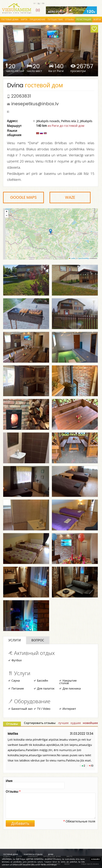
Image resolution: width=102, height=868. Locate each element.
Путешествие (55, 20)
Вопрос (38, 640)
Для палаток (44, 689)
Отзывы (70, 20)
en (43, 3)
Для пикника (70, 689)
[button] (51, 231)
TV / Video (42, 709)
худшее (76, 723)
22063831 (21, 96)
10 (92, 766)
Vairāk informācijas (49, 865)
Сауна (14, 681)
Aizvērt (96, 859)
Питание (16, 689)
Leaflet (72, 258)
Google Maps (23, 197)
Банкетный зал (20, 709)
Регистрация (84, 20)
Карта (24, 20)
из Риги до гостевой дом (66, 126)
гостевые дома (11, 854)
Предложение (37, 20)
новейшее (90, 723)
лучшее (63, 723)
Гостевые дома (10, 20)
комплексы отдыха (33, 854)
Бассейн (41, 681)
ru (39, 3)
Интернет (68, 709)
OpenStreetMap (83, 258)
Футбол (15, 661)
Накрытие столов (68, 682)
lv (34, 3)
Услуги (15, 640)
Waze (70, 197)
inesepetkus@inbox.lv (35, 104)
